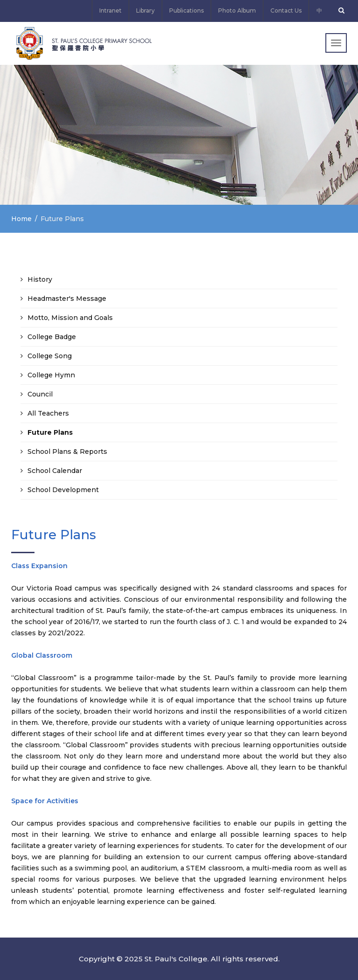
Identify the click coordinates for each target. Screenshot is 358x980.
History (40, 279)
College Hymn (51, 375)
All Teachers (48, 413)
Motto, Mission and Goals (70, 318)
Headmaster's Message (67, 299)
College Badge (52, 337)
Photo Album (237, 10)
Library (145, 10)
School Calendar (55, 471)
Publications (186, 10)
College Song (50, 356)
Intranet (110, 10)
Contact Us (286, 10)
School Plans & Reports (67, 452)
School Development (63, 490)
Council (40, 394)
